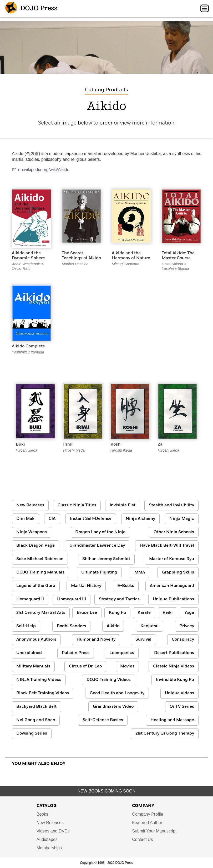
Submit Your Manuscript (154, 831)
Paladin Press (76, 653)
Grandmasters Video (113, 707)
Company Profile (148, 814)
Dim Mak (25, 519)
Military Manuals (33, 666)
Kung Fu (117, 613)
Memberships (49, 848)
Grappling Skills (178, 572)
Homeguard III (72, 599)
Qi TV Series (182, 707)
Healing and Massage (172, 720)
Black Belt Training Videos (43, 693)
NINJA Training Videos (39, 680)
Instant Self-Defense (91, 519)
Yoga (189, 613)
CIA (52, 519)
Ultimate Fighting (99, 572)
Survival (143, 640)
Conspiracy (183, 640)
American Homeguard (172, 586)
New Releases (30, 505)
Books (42, 814)
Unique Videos (179, 693)
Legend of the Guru (36, 586)
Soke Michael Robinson (40, 559)
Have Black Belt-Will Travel (167, 546)
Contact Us (142, 839)
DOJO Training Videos (109, 680)
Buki (20, 445)
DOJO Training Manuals (40, 572)
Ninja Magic (182, 519)
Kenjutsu (149, 626)
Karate (144, 613)
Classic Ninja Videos (174, 666)
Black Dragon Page (35, 546)
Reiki (168, 613)
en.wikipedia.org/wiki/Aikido (41, 170)
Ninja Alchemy (140, 519)
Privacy (187, 626)
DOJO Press (31, 8)
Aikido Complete (28, 346)
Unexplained (29, 653)
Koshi (116, 445)
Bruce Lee (87, 613)
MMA (140, 572)
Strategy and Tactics (119, 599)
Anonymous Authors (36, 640)
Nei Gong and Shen (36, 720)
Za (160, 445)
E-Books (126, 586)
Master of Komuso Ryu (172, 559)
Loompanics (122, 653)
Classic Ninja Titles (77, 505)
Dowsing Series (32, 734)
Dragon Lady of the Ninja (100, 532)
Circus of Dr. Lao (85, 666)
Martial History (86, 586)
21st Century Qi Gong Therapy (165, 734)
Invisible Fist (123, 505)
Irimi (68, 445)
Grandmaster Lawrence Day (97, 546)
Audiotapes (47, 839)
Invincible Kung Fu (175, 680)
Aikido (113, 626)
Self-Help (26, 626)
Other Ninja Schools (174, 532)
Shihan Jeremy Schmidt (106, 559)
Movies (127, 666)
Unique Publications (173, 599)
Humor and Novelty (96, 640)
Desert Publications (174, 653)
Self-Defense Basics (103, 720)
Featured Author (147, 823)
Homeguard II (30, 599)
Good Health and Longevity (117, 693)
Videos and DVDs (53, 831)
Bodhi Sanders (71, 626)
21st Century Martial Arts (41, 613)
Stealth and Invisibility (171, 505)
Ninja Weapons (32, 532)
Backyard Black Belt (36, 707)
